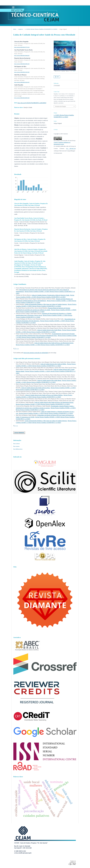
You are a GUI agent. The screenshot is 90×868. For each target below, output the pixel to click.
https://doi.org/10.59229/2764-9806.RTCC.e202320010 (32, 103)
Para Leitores (17, 444)
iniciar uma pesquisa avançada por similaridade (36, 353)
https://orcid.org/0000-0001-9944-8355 (22, 55)
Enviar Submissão (19, 433)
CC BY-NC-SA (71, 148)
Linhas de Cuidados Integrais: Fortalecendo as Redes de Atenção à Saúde (51, 295)
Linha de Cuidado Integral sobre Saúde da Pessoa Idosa (36, 388)
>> (18, 349)
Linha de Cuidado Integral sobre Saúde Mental (49, 330)
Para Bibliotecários (18, 449)
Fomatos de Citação (60, 106)
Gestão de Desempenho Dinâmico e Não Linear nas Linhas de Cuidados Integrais (46, 304)
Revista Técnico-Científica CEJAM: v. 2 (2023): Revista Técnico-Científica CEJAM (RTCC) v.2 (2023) (43, 345)
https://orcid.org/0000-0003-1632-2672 (22, 82)
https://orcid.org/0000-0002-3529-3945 (22, 72)
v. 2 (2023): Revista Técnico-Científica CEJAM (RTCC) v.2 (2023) (41, 29)
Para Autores (16, 446)
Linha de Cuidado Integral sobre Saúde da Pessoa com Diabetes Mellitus (44, 395)
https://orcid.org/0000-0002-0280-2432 (22, 64)
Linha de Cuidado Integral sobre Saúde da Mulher (53, 364)
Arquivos (20, 29)
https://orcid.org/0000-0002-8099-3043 (22, 98)
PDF (58, 77)
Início (15, 29)
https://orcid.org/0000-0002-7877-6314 (22, 47)
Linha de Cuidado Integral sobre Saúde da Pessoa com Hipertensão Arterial (54, 343)
